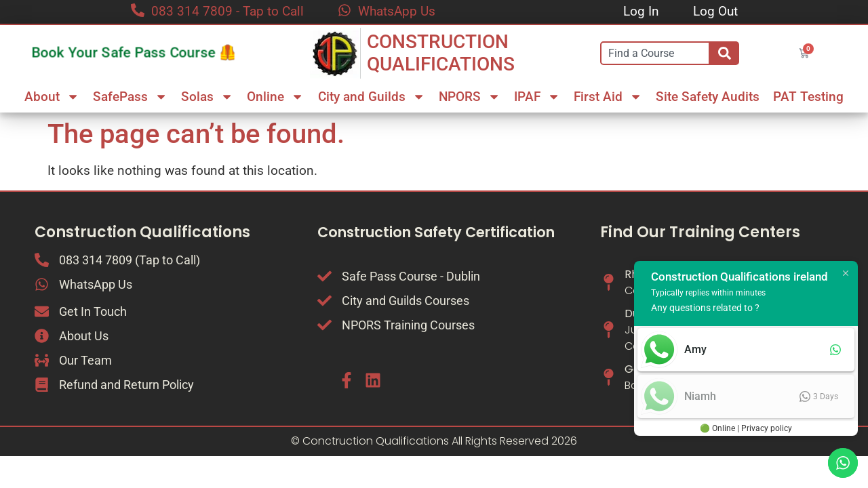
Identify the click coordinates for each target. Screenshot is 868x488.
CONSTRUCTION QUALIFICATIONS (441, 53)
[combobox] (655, 53)
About (52, 97)
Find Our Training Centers (700, 232)
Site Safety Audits (708, 97)
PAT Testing (808, 97)
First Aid (608, 97)
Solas (207, 97)
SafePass (130, 97)
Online (275, 97)
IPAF (537, 97)
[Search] (725, 53)
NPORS (470, 97)
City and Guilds (372, 97)
